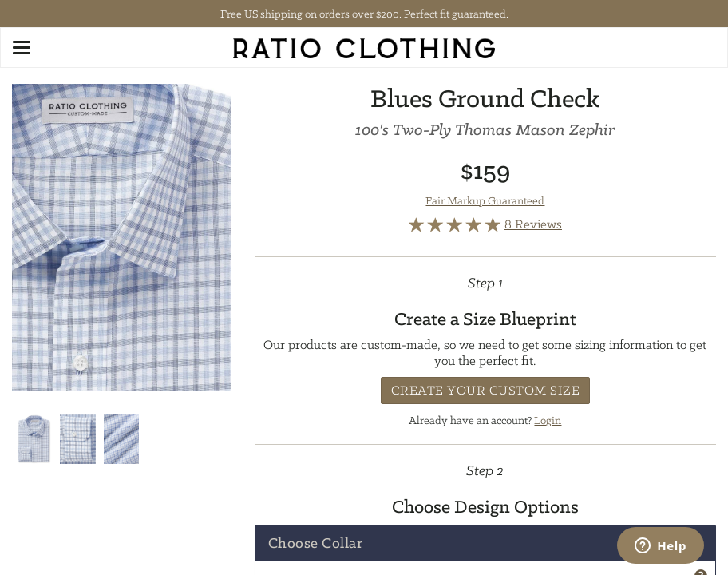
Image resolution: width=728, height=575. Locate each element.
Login (548, 420)
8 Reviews (533, 224)
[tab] (485, 543)
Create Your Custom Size (486, 390)
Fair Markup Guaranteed (485, 200)
